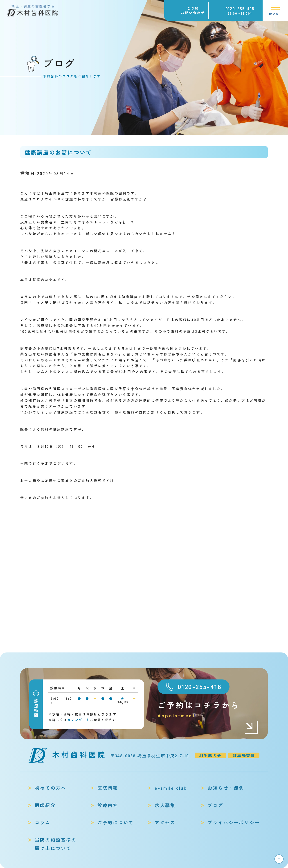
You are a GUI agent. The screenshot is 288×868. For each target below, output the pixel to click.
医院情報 (108, 788)
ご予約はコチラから (208, 709)
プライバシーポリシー (234, 822)
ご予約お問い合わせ (193, 10)
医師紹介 (45, 805)
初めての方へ (51, 788)
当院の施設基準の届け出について (56, 844)
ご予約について (116, 822)
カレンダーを (79, 720)
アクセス (165, 822)
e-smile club (171, 788)
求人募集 (165, 805)
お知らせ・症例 (226, 788)
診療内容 (108, 805)
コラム (43, 822)
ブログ (216, 805)
